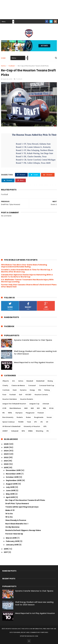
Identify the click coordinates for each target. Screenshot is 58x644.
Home (3, 58)
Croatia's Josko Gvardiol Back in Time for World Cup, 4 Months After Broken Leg (27, 271)
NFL (4, 413)
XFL (48, 431)
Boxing (50, 381)
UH (47, 422)
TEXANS (21, 422)
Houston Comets (41, 395)
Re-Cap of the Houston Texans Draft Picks (25, 500)
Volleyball (15, 431)
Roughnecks (39, 417)
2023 (6, 454)
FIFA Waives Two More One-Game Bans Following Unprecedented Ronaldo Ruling (24, 266)
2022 (6, 457)
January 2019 (12, 545)
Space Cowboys (9, 422)
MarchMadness (15, 408)
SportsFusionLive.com (29, 636)
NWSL (10, 413)
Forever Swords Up (14, 534)
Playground (30, 413)
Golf (21, 395)
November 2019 (13, 474)
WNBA (30, 431)
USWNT (5, 431)
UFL (42, 422)
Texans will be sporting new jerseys (22, 507)
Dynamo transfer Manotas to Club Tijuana (33, 340)
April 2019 (10, 497)
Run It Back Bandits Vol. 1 (17, 524)
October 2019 (12, 477)
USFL (45, 426)
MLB (32, 408)
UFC (36, 422)
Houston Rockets (27, 399)
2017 (6, 552)
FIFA (40, 390)
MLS (38, 408)
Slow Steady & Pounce (16, 520)
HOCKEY (28, 395)
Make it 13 (10, 510)
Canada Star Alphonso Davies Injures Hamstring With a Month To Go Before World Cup (27, 276)
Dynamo (23, 390)
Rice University (8, 417)
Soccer (49, 417)
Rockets (20, 417)
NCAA (51, 408)
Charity (5, 385)
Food (4, 395)
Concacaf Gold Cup (47, 385)
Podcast (41, 413)
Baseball (30, 381)
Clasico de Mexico (18, 385)
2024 (6, 451)
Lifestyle (46, 404)
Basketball (40, 381)
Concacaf (32, 385)
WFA (23, 431)
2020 (6, 464)
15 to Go (9, 517)
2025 (6, 447)
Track (29, 422)
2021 (6, 461)
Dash (15, 390)
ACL (14, 381)
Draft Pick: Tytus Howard (17, 504)
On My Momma (12, 527)
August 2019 (12, 484)
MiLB (26, 408)
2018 (6, 549)
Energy (32, 390)
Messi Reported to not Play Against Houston (34, 362)
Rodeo (28, 417)
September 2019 (14, 480)
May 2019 (10, 494)
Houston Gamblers (10, 399)
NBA (44, 408)
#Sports (6, 381)
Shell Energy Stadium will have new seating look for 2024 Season (34, 603)
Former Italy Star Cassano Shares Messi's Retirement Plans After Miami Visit (29, 286)
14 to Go (9, 514)
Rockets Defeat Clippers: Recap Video (23, 530)
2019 (6, 468)
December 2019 (13, 470)
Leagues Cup (34, 404)
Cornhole (6, 390)
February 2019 (13, 541)
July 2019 (10, 487)
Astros (21, 381)
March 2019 (11, 538)
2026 (6, 444)
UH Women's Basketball (11, 426)
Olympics (19, 413)
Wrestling (40, 431)
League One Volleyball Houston (14, 404)
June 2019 (11, 490)
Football (12, 66)
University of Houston (32, 426)
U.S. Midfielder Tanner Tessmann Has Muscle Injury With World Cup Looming (27, 281)
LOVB (4, 408)
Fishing (47, 390)
